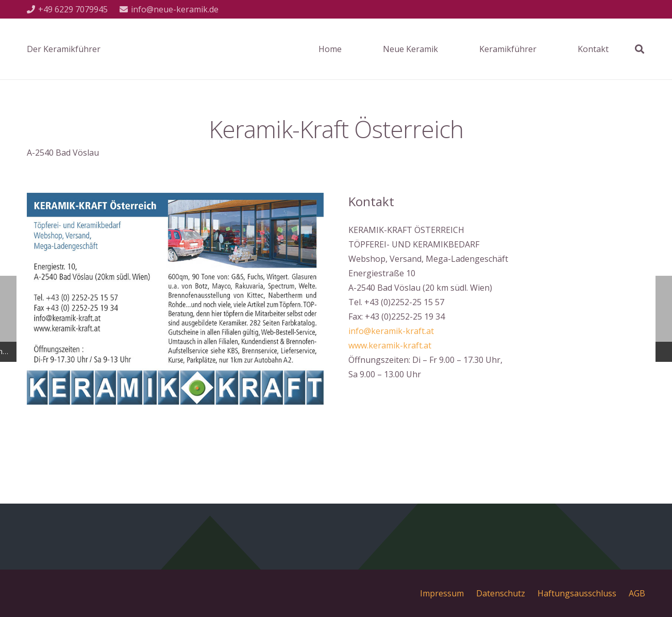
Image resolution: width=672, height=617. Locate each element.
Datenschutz (501, 593)
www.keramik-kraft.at (390, 345)
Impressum (442, 593)
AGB (637, 593)
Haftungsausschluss (577, 593)
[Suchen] (640, 49)
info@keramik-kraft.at (391, 331)
